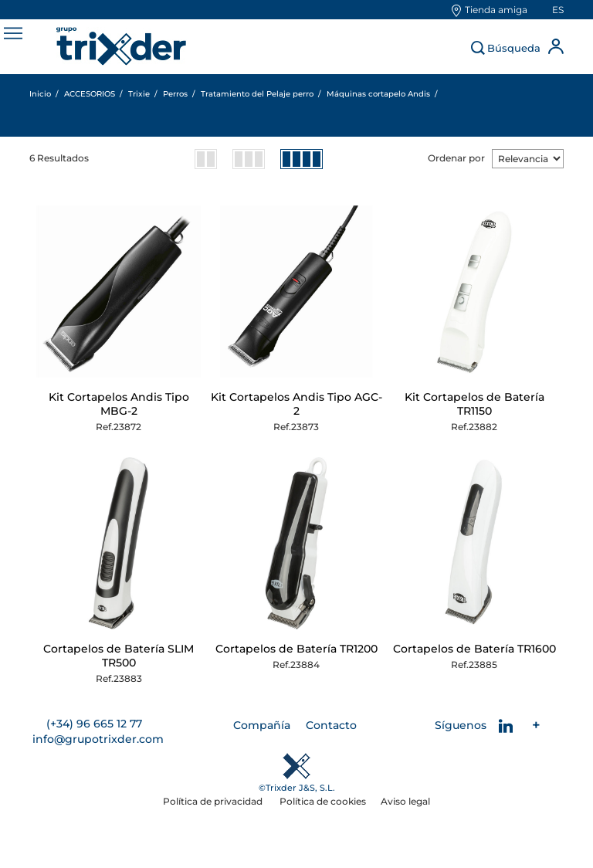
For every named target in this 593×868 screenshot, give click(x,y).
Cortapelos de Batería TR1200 (296, 649)
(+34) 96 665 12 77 (94, 724)
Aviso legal (405, 801)
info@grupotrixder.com (98, 739)
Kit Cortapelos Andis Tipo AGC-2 (296, 404)
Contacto (331, 725)
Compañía (262, 725)
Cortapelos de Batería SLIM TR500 (119, 656)
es (558, 10)
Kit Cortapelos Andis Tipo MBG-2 (119, 404)
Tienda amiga (496, 10)
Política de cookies (323, 801)
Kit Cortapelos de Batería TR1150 (474, 404)
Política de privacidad (214, 801)
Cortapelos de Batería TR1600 (474, 649)
